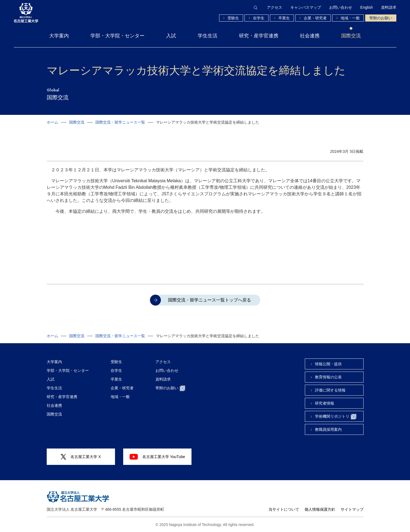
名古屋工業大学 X (81, 457)
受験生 (233, 18)
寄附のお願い (381, 18)
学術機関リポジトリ (336, 417)
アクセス (275, 7)
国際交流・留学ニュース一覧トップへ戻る (210, 300)
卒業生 (284, 18)
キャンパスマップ (306, 7)
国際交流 (351, 36)
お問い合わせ (341, 7)
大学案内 (59, 36)
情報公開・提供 (328, 364)
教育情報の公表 (328, 377)
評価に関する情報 (330, 390)
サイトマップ (352, 509)
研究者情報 (325, 403)
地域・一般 (350, 18)
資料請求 (389, 7)
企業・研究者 (315, 18)
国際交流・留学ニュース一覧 (120, 122)
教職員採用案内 (328, 429)
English (367, 7)
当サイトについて (284, 509)
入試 (171, 36)
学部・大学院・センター (117, 36)
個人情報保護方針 (320, 509)
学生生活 (208, 36)
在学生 (259, 18)
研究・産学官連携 (259, 36)
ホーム (52, 122)
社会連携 (310, 36)
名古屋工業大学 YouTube (157, 457)
